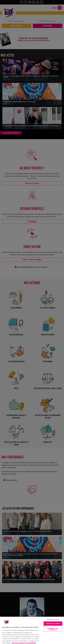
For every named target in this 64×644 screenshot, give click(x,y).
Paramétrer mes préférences (53, 629)
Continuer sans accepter (53, 619)
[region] (32, 630)
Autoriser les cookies (53, 624)
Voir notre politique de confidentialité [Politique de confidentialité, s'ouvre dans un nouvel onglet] (24, 643)
